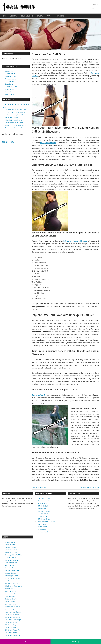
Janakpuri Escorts (10, 573)
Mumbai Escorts (43, 503)
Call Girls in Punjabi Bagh (13, 635)
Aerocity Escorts (10, 542)
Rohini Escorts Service (12, 552)
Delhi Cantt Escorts (11, 604)
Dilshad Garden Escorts (12, 607)
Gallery (40, 16)
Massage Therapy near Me (46, 522)
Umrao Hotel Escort (11, 118)
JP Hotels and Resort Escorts (14, 123)
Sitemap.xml (8, 142)
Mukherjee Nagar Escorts (13, 612)
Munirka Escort (43, 514)
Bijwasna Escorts (10, 591)
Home (4, 16)
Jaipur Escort (42, 524)
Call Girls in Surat (10, 627)
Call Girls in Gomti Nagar (13, 620)
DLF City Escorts (10, 609)
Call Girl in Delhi (43, 506)
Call (25, 642)
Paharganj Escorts (11, 547)
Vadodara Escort (10, 79)
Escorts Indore (42, 516)
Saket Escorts (9, 565)
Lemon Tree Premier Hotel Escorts (16, 125)
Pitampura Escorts (11, 557)
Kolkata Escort (9, 81)
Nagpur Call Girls (10, 92)
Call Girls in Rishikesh (12, 615)
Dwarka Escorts (10, 545)
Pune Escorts (42, 509)
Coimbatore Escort (11, 87)
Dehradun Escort (10, 76)
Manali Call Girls (10, 94)
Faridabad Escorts (44, 511)
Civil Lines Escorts (11, 599)
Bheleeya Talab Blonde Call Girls (87, 487)
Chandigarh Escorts (44, 498)
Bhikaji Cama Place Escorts (13, 586)
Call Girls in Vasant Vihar (13, 630)
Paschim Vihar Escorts (12, 571)
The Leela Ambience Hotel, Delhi (16, 110)
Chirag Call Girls (10, 596)
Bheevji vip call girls (39, 487)
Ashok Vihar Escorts (11, 583)
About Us (14, 16)
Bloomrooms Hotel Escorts (14, 128)
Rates (49, 16)
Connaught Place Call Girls (13, 555)
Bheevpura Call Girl (39, 395)
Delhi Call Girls (27, 16)
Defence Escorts (10, 602)
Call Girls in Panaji (11, 633)
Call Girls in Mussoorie (12, 617)
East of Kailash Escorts (12, 578)
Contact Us (60, 16)
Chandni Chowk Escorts (13, 594)
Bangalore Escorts (44, 501)
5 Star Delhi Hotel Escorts (13, 120)
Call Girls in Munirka (11, 560)
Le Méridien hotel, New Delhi (14, 115)
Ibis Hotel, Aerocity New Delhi (15, 112)
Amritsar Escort (43, 532)
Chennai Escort (10, 74)
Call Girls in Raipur (11, 622)
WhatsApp (76, 642)
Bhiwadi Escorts (10, 589)
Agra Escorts (42, 529)
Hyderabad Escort (11, 89)
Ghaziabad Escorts (11, 563)
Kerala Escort (9, 84)
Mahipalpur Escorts (11, 550)
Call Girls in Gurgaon (45, 519)
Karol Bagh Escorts (11, 568)
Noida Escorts (42, 527)
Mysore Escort (9, 71)
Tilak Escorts (9, 581)
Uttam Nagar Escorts (12, 576)
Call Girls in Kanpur (11, 625)
